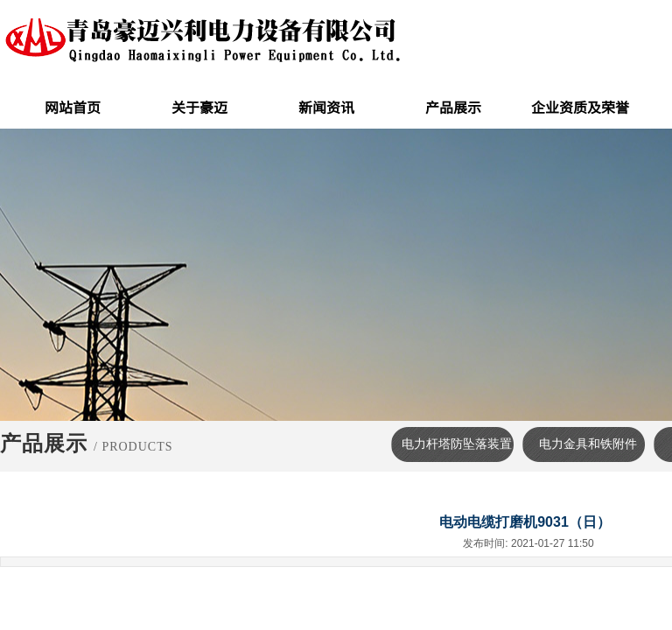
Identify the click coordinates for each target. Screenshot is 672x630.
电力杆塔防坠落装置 (457, 444)
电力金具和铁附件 (588, 444)
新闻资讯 (326, 107)
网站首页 (73, 107)
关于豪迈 (199, 107)
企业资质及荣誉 (580, 107)
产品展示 (453, 107)
